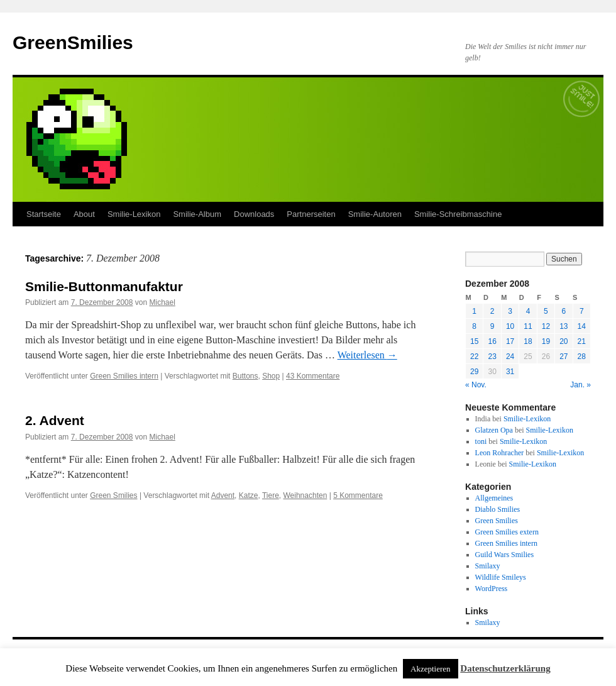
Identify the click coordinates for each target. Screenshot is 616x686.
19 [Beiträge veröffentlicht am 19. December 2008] (546, 341)
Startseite (44, 214)
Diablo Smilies (498, 509)
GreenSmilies (73, 42)
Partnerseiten (311, 214)
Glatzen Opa (494, 430)
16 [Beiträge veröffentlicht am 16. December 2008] (492, 341)
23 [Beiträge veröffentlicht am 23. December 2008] (492, 357)
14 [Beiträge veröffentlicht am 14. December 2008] (582, 326)
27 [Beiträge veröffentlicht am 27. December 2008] (564, 357)
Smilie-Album (197, 214)
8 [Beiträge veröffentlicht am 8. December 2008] (474, 326)
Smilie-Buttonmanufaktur (104, 286)
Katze (249, 495)
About (84, 214)
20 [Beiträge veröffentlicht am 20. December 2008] (564, 341)
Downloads (254, 214)
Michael (162, 302)
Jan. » (580, 385)
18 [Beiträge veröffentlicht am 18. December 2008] (528, 341)
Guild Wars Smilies (504, 555)
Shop (271, 376)
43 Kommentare (313, 376)
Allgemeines (494, 498)
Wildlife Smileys (501, 577)
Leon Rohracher (500, 453)
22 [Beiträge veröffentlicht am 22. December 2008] (474, 357)
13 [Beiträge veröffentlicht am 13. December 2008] (564, 326)
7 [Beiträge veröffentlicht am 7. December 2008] (582, 311)
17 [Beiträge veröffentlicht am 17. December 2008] (510, 341)
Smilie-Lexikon (134, 214)
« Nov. (476, 385)
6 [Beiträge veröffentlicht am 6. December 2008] (564, 311)
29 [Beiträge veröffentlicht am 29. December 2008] (474, 372)
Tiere (271, 495)
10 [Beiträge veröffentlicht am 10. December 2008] (510, 326)
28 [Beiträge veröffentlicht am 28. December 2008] (582, 357)
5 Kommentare (358, 495)
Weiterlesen (367, 355)
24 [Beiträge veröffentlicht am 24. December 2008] (510, 357)
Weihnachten (305, 495)
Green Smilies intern (124, 376)
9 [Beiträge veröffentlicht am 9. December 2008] (492, 326)
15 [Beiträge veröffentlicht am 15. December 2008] (474, 341)
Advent (223, 495)
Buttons (245, 376)
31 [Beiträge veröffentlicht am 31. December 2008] (510, 372)
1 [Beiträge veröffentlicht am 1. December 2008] (474, 311)
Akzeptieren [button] (431, 669)
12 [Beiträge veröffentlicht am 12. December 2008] (546, 326)
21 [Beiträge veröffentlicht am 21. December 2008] (582, 341)
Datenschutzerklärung (505, 668)
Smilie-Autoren (375, 214)
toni (481, 441)
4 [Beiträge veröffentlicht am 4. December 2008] (528, 311)
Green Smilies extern (507, 532)
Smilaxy (488, 566)
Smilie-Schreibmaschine (458, 214)
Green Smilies (113, 495)
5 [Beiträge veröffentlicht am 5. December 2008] (546, 311)
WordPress (492, 589)
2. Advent (55, 420)
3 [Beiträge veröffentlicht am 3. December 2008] (510, 311)
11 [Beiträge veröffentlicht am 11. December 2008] (528, 326)
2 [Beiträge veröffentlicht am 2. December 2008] (492, 311)
